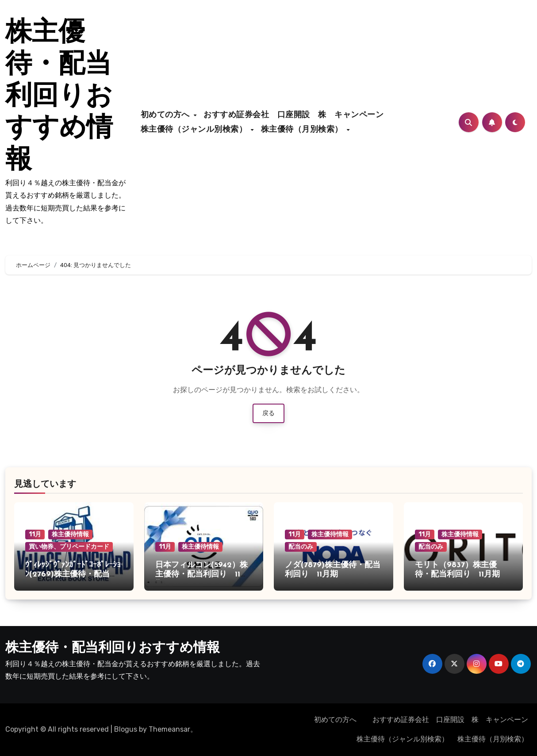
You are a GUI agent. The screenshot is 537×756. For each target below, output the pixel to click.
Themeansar (169, 729)
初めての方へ (167, 115)
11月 (35, 534)
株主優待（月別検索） (303, 130)
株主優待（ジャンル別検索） (195, 130)
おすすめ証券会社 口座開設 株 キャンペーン (298, 115)
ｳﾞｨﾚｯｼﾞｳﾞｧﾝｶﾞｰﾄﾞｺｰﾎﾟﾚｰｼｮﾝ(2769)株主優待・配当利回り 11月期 (73, 575)
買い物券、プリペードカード (69, 547)
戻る (268, 413)
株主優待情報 (70, 534)
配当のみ (301, 547)
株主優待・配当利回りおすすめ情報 (59, 97)
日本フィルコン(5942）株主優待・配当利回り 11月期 (202, 575)
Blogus (126, 729)
